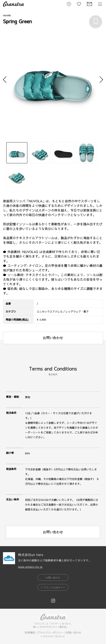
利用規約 (30, 633)
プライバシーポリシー (50, 633)
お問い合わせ (74, 633)
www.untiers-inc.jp (30, 567)
